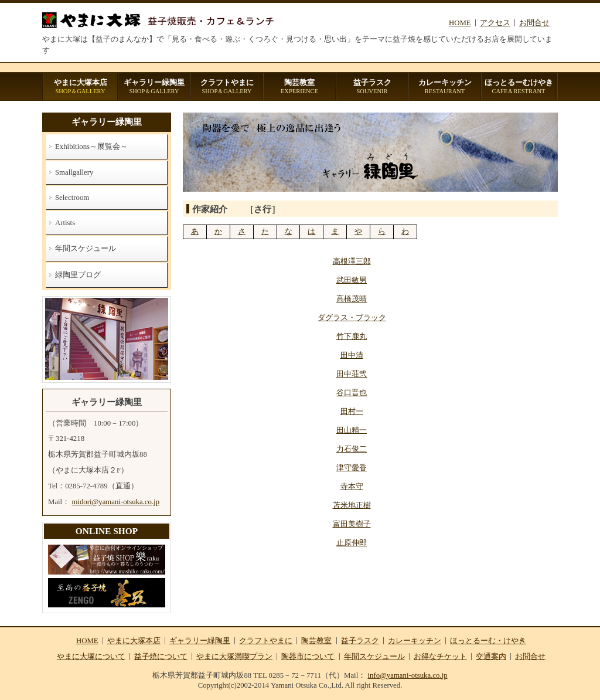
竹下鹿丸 (352, 337)
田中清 (352, 355)
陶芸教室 (299, 87)
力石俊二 (352, 449)
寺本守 (352, 487)
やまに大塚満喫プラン (234, 657)
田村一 (352, 412)
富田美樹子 (352, 524)
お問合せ (534, 23)
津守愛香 (352, 468)
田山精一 (352, 430)
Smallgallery (74, 172)
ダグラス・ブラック (352, 318)
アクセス (495, 23)
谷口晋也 (352, 393)
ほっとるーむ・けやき (488, 641)
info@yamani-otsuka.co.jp (407, 675)
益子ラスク (372, 87)
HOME (460, 23)
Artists (65, 223)
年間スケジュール (86, 249)
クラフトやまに (227, 87)
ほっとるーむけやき (519, 87)
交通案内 (491, 657)
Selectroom (72, 198)
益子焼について (161, 657)
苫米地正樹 (352, 505)
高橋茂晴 (352, 299)
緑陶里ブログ (78, 275)
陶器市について (308, 657)
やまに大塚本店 (80, 87)
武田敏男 (352, 280)
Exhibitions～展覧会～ (91, 147)
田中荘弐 (352, 374)
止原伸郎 (352, 543)
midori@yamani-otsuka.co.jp (115, 502)
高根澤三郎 (352, 261)
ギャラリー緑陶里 (154, 87)
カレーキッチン (445, 87)
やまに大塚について (91, 657)
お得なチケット (440, 657)
